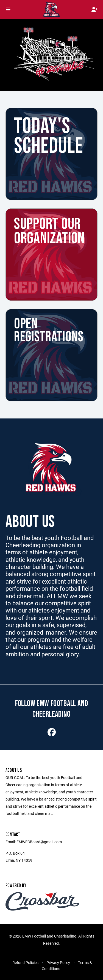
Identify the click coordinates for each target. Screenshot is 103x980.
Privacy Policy (58, 962)
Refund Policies (25, 962)
